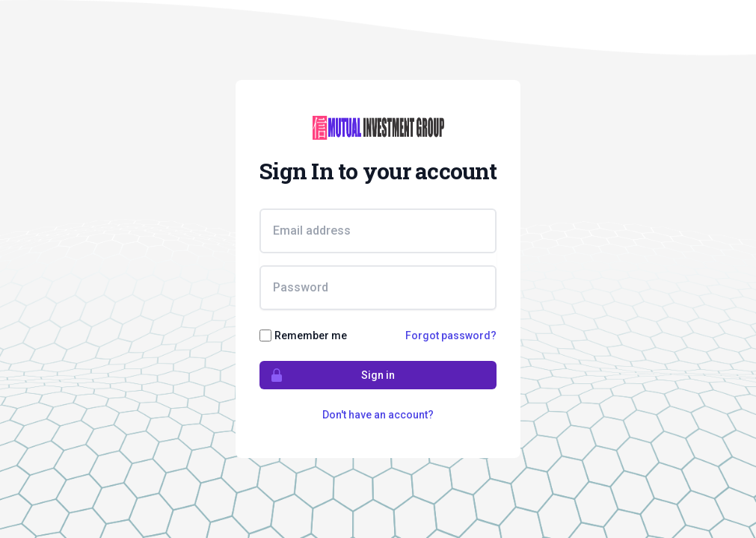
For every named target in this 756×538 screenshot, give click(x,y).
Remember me (311, 336)
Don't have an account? (378, 415)
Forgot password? (451, 336)
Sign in (328, 375)
